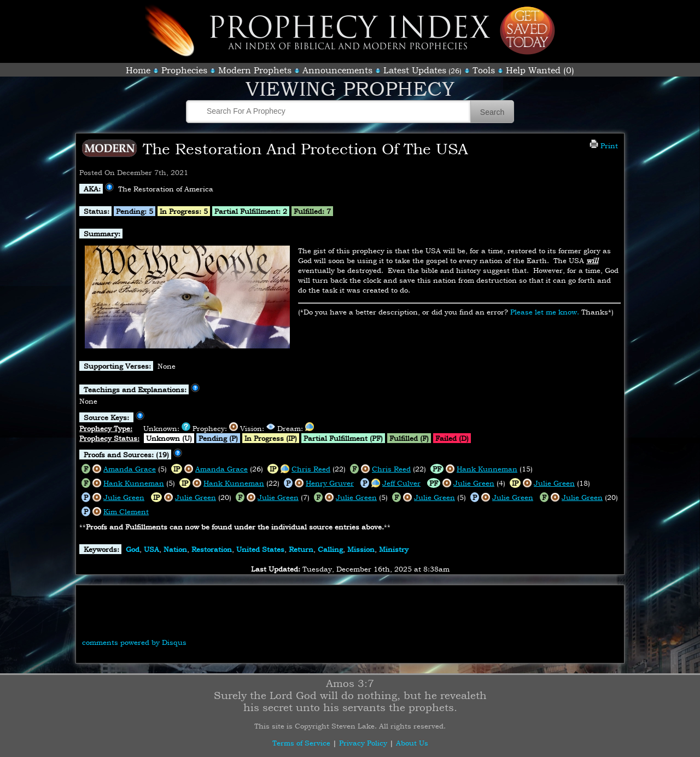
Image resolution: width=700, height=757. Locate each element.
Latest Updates (415, 70)
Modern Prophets (255, 70)
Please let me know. (545, 312)
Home (138, 70)
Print (604, 145)
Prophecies (184, 70)
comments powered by (134, 642)
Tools (484, 70)
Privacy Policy (363, 743)
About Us (412, 743)
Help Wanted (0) (540, 70)
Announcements (337, 70)
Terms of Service (301, 743)
